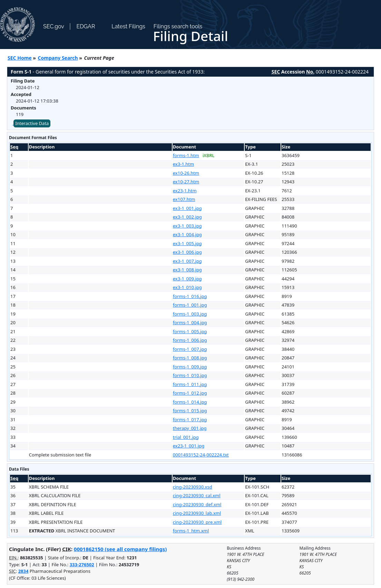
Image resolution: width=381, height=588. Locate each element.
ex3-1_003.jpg (187, 226)
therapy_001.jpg (190, 428)
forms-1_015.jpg (190, 411)
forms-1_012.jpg (190, 393)
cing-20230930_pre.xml (197, 522)
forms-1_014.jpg (190, 402)
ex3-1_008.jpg (187, 270)
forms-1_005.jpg (190, 331)
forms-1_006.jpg (190, 340)
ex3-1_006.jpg (187, 252)
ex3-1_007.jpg (187, 261)
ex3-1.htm (183, 164)
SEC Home (20, 58)
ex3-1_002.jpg (187, 217)
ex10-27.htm (186, 182)
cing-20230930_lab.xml (197, 513)
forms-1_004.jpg (190, 322)
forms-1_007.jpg (190, 349)
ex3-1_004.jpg (187, 234)
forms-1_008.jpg (190, 358)
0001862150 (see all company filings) (120, 549)
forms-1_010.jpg (190, 375)
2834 (23, 571)
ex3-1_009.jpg (187, 279)
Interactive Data (32, 123)
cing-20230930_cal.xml (197, 495)
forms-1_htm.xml (191, 531)
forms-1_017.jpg (190, 420)
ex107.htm (184, 199)
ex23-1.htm (185, 191)
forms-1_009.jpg (190, 367)
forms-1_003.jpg (190, 314)
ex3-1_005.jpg (187, 243)
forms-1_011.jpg (190, 384)
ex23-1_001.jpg (189, 446)
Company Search (58, 58)
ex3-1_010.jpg (187, 287)
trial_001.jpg (186, 437)
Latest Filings (128, 26)
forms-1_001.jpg (190, 305)
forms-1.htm (186, 155)
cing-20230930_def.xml (197, 504)
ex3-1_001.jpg (187, 208)
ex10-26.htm (186, 173)
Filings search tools (178, 26)
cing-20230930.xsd (193, 487)
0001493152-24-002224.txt (201, 455)
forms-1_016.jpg (190, 296)
